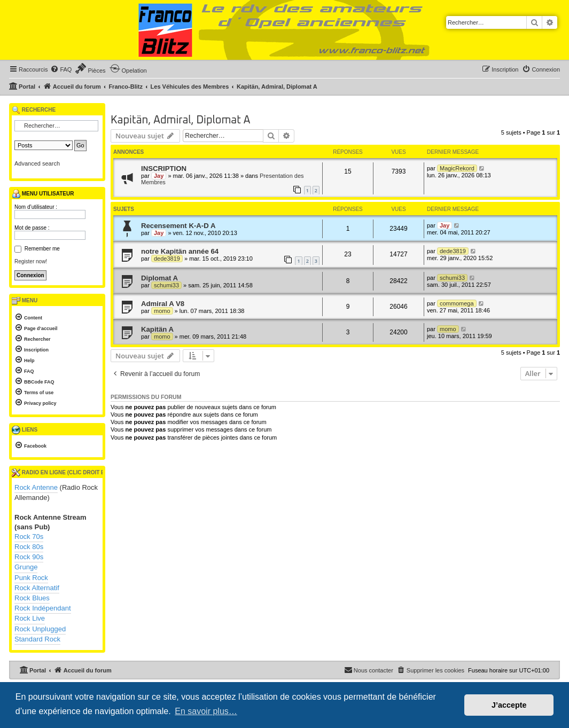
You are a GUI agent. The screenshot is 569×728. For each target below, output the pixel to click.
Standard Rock (37, 639)
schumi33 (166, 285)
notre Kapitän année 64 (180, 251)
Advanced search (37, 163)
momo (162, 311)
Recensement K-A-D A (178, 226)
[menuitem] (61, 69)
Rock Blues (32, 598)
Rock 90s (29, 557)
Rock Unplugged (40, 629)
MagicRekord (457, 168)
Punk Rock (31, 578)
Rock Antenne (36, 487)
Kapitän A (157, 329)
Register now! (31, 261)
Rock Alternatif (37, 588)
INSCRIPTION (164, 169)
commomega (457, 303)
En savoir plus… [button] (206, 711)
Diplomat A (159, 278)
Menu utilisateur (43, 194)
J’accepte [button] (509, 705)
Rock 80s (29, 547)
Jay (159, 176)
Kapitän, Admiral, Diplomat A (180, 120)
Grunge (26, 567)
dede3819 (167, 259)
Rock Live (30, 618)
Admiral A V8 (163, 304)
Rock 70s (29, 537)
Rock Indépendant (43, 608)
